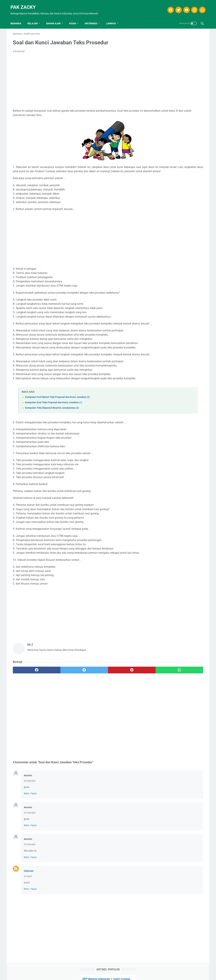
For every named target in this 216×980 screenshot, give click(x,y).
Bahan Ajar (56, 18)
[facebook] (168, 6)
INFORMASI (93, 18)
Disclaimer (93, 971)
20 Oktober (30, 790)
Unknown (29, 880)
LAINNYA (113, 18)
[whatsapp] (200, 6)
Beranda (18, 18)
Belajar (35, 18)
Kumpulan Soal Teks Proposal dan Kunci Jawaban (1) (54, 412)
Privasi (114, 971)
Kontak (125, 971)
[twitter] (176, 6)
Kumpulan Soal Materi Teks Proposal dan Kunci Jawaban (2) (57, 406)
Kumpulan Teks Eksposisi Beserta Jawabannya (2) (52, 417)
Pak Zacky (25, 3)
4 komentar (19, 48)
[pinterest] (93, 679)
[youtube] (184, 6)
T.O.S (104, 971)
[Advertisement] (77, 78)
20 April (28, 886)
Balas (26, 803)
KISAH (75, 18)
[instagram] (192, 6)
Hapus (34, 803)
